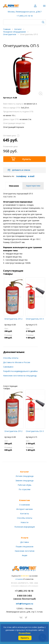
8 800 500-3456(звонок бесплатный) (25, 597)
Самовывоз (8, 367)
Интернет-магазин (24, 509)
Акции (25, 555)
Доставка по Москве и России (17, 362)
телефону (21, 176)
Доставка (24, 542)
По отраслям (24, 489)
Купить (27, 159)
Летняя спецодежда (25, 476)
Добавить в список (21, 170)
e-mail (31, 176)
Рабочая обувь (25, 485)
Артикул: (8, 98)
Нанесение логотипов (25, 551)
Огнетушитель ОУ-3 (35, 319)
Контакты (24, 514)
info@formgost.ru (24, 604)
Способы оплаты (11, 358)
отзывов (19, 579)
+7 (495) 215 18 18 (25, 16)
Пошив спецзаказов (24, 547)
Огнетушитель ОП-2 (13, 319)
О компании (24, 505)
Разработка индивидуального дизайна (20, 371)
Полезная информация (25, 527)
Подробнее (25, 633)
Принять (25, 638)
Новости (24, 522)
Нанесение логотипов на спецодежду (20, 376)
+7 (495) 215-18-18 (24, 591)
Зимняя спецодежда (24, 481)
